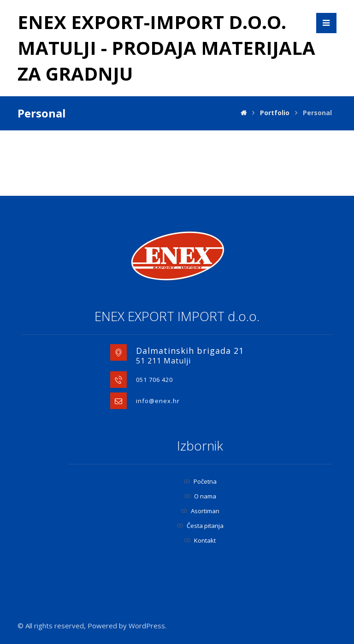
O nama (200, 496)
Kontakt (200, 540)
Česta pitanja (200, 526)
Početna (200, 481)
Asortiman (200, 511)
